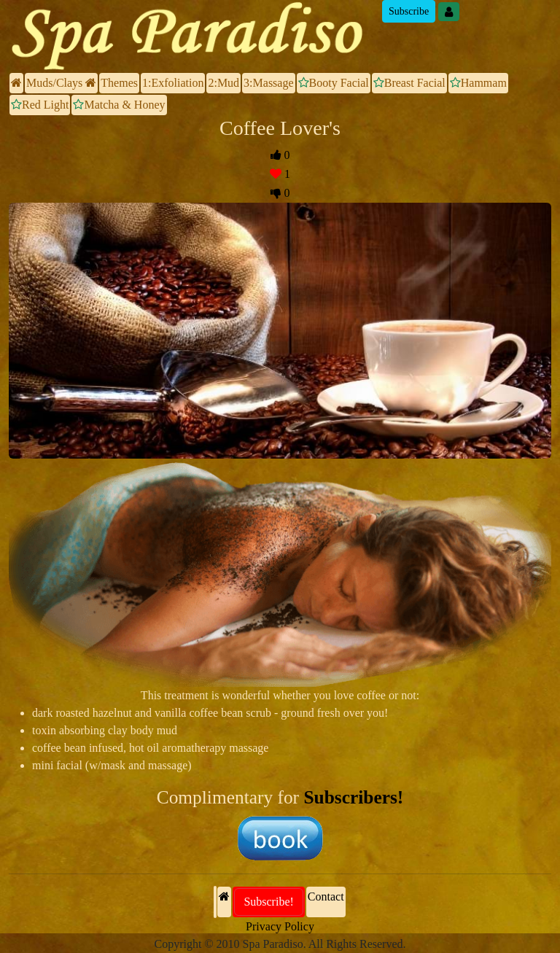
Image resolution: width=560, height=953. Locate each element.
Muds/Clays (61, 83)
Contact (326, 896)
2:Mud (223, 83)
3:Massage (268, 83)
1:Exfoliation (173, 83)
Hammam (478, 83)
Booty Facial (334, 83)
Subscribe (409, 11)
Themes (119, 83)
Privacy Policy (280, 926)
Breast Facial (409, 83)
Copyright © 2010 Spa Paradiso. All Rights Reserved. (280, 944)
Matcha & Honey (119, 105)
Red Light (40, 105)
